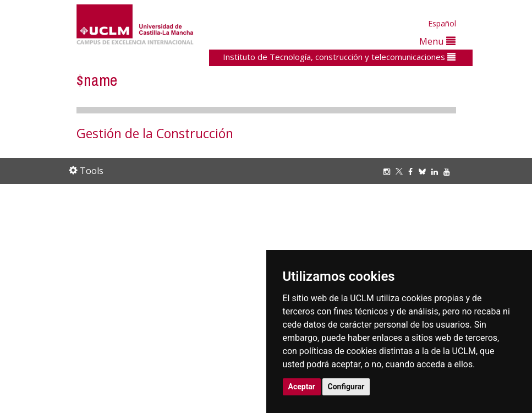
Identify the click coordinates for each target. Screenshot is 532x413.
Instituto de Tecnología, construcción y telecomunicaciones (339, 57)
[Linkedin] (435, 172)
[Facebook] (413, 172)
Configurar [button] (346, 387)
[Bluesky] (425, 172)
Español (442, 23)
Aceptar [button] (302, 387)
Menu (437, 41)
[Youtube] (449, 172)
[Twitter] (402, 172)
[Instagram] (390, 172)
